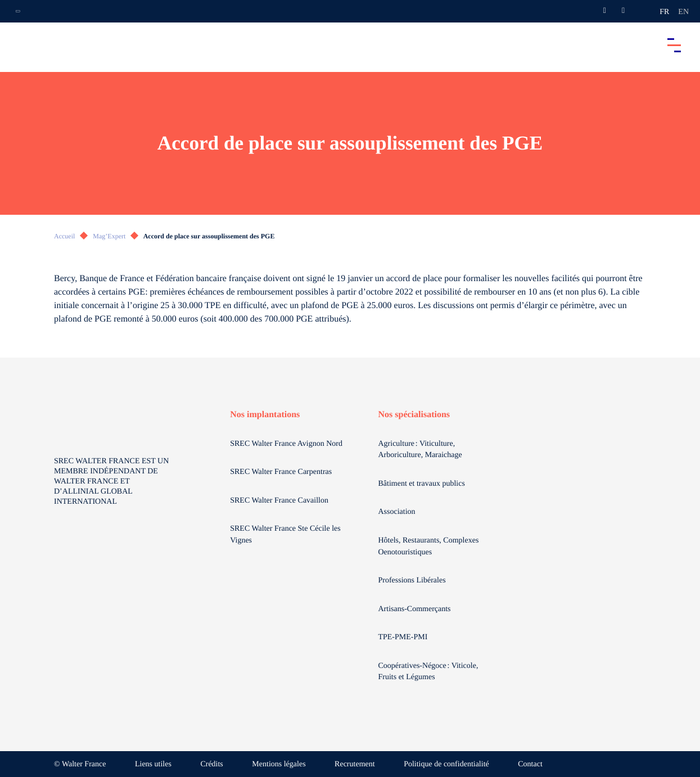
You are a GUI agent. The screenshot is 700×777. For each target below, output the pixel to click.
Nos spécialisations (414, 415)
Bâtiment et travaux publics (421, 484)
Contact (530, 764)
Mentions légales (279, 764)
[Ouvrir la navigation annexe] (18, 11)
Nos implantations (265, 415)
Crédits (211, 764)
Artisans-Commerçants (415, 609)
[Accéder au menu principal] (674, 45)
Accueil (64, 236)
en (683, 12)
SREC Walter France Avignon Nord (286, 444)
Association (396, 512)
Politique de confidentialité (446, 764)
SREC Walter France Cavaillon (279, 501)
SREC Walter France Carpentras (281, 472)
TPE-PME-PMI (403, 637)
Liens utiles (153, 764)
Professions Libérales (413, 581)
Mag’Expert (109, 236)
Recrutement (355, 764)
